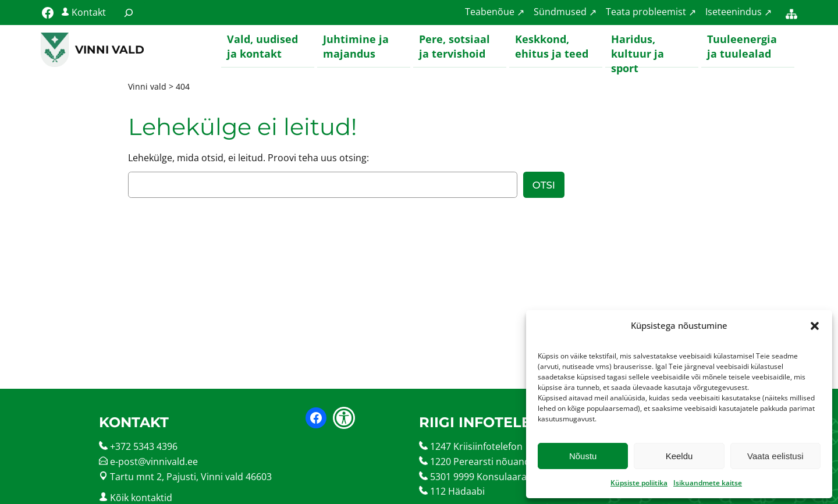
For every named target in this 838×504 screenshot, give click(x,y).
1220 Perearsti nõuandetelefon (498, 462)
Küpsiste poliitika (639, 483)
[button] (815, 326)
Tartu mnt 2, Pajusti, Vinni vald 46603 (191, 477)
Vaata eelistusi (775, 456)
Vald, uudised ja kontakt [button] (262, 46)
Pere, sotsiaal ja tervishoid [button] (454, 46)
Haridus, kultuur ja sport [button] (638, 50)
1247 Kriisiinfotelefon (476, 447)
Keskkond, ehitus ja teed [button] (552, 46)
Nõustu (583, 456)
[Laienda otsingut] (129, 13)
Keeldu (679, 456)
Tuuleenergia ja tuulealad (742, 46)
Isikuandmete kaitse (708, 483)
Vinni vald (110, 49)
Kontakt (89, 12)
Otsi (544, 186)
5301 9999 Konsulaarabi (482, 477)
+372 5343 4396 (144, 447)
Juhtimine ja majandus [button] (356, 46)
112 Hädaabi (457, 492)
